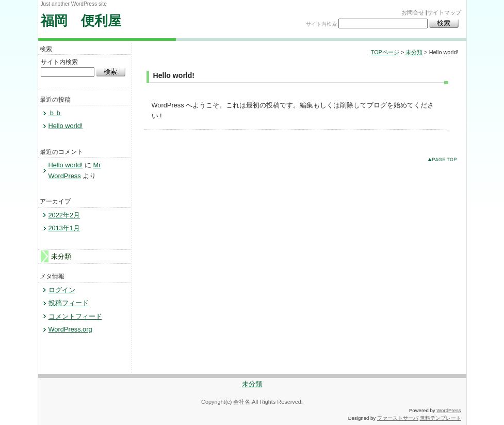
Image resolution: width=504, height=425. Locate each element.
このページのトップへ (444, 161)
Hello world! (66, 126)
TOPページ (385, 52)
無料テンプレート (441, 418)
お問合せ (413, 12)
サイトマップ (444, 12)
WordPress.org (70, 329)
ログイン (62, 290)
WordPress (449, 410)
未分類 (414, 52)
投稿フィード (69, 303)
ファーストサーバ (398, 418)
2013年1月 (64, 228)
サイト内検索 (321, 24)
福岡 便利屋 (81, 21)
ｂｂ (55, 113)
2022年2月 (64, 215)
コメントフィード (75, 316)
